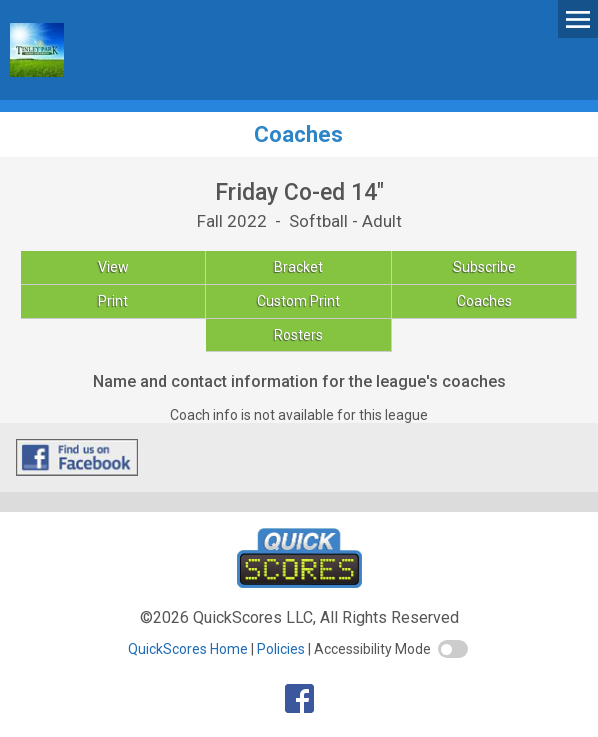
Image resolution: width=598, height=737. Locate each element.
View (113, 267)
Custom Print (298, 301)
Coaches (484, 301)
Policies (281, 649)
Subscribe (484, 267)
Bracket (298, 267)
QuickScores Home (188, 649)
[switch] (453, 649)
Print (113, 301)
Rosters (298, 335)
